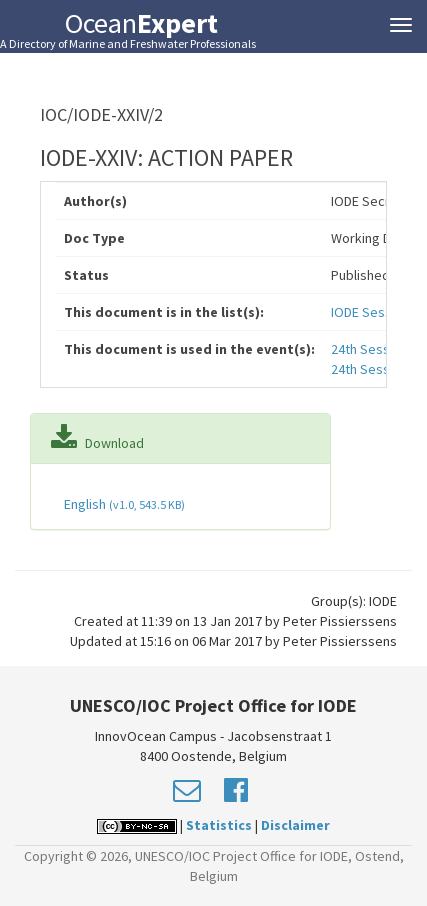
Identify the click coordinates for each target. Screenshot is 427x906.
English (123, 504)
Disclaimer (295, 825)
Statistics (219, 825)
